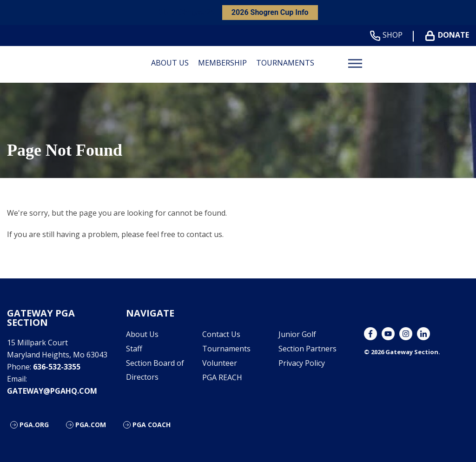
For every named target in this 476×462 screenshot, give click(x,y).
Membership (222, 63)
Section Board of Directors (155, 370)
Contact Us (221, 334)
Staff (134, 349)
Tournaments (285, 63)
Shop (388, 35)
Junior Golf (297, 334)
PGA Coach (152, 425)
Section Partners (307, 349)
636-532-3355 (57, 367)
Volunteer (220, 363)
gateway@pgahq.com (52, 391)
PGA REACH (222, 377)
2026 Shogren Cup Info (270, 12)
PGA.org (34, 425)
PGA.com (91, 425)
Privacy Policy (302, 363)
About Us (170, 63)
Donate (449, 35)
